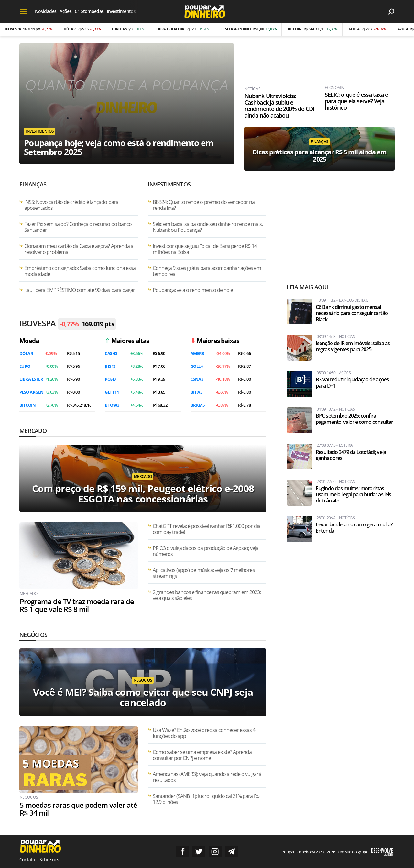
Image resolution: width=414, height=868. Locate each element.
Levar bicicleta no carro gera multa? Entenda (354, 528)
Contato (27, 859)
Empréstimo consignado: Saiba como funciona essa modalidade (80, 271)
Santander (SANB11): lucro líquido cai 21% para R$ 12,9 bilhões (206, 799)
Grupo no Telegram (231, 851)
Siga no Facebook (183, 851)
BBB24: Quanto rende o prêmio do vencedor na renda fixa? (204, 205)
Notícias (252, 89)
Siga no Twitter (199, 851)
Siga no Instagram (215, 851)
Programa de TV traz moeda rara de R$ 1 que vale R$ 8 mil (76, 605)
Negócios (33, 635)
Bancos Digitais (354, 300)
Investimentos (121, 11)
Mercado (33, 431)
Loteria (346, 445)
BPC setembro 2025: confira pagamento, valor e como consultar (354, 419)
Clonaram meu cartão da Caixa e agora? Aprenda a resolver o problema (79, 249)
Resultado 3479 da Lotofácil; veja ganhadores (351, 455)
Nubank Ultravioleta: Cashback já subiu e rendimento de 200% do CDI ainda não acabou (279, 106)
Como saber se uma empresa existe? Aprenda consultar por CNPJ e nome (202, 755)
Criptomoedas (89, 11)
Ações (65, 11)
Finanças (320, 141)
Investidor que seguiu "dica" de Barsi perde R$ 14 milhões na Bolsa (205, 249)
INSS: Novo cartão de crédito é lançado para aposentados (71, 205)
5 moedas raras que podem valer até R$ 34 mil (78, 809)
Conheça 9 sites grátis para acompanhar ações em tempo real (207, 271)
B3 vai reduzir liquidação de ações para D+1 (352, 383)
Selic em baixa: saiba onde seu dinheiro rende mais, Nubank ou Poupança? (208, 227)
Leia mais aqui (307, 287)
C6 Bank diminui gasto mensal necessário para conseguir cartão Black (352, 313)
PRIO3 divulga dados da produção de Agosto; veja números (206, 551)
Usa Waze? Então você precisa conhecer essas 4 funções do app (204, 733)
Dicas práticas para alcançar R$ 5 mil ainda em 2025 (319, 155)
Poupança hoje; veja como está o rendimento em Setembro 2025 (119, 147)
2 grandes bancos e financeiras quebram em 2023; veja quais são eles (207, 595)
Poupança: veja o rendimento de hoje (193, 290)
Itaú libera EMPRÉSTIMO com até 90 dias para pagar (80, 290)
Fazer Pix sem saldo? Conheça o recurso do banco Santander (78, 227)
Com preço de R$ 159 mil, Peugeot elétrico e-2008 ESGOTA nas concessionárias (143, 493)
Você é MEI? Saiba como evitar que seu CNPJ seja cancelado (143, 697)
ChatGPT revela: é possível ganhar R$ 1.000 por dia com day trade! (207, 529)
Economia (334, 88)
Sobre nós (49, 859)
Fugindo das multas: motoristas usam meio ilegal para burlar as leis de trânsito (353, 495)
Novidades (46, 11)
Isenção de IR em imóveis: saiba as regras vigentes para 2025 (353, 346)
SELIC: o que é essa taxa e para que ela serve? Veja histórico (356, 101)
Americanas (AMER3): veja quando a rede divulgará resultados (207, 777)
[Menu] (23, 11)
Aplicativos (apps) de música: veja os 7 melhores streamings (204, 573)
